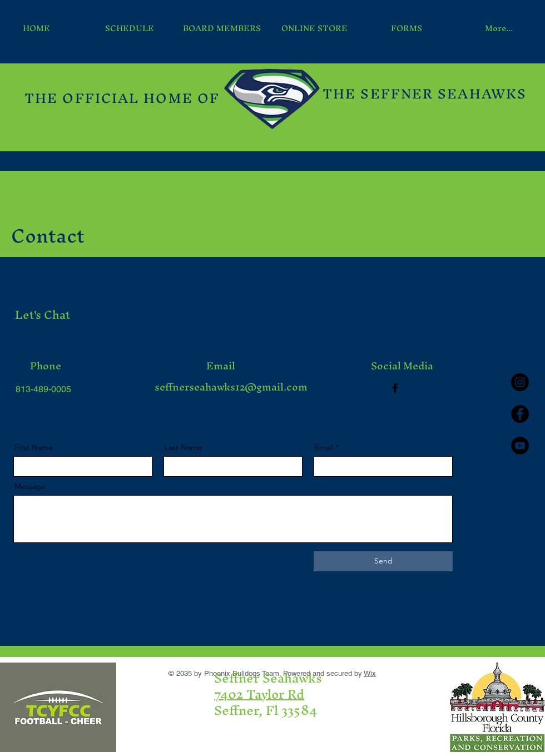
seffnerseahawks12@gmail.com (231, 387)
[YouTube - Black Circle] (520, 446)
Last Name (183, 447)
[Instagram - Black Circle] (520, 382)
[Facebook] (395, 388)
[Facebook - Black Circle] (520, 414)
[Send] (383, 561)
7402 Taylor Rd (259, 694)
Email (324, 447)
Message (30, 486)
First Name (34, 447)
